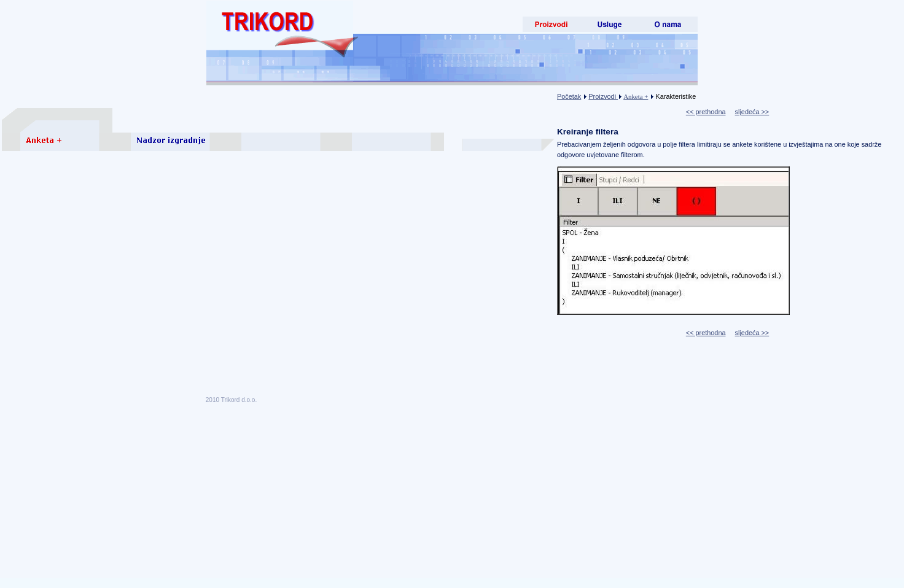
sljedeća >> (752, 112)
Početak (569, 96)
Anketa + (636, 96)
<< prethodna (706, 112)
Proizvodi (603, 96)
